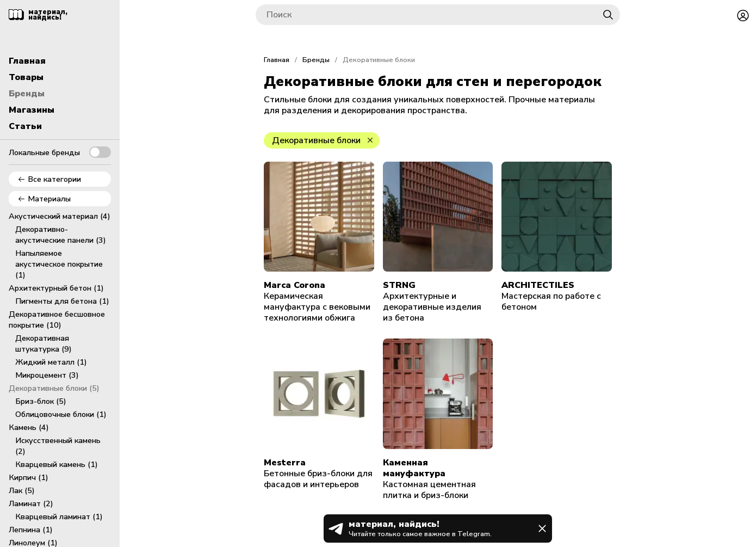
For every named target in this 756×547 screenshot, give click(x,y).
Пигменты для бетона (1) (62, 301)
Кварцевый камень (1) (57, 464)
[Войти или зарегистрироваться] (743, 15)
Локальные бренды (60, 152)
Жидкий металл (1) (51, 362)
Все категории (49, 179)
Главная (27, 61)
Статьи (25, 126)
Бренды (27, 94)
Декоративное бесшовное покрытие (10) (57, 319)
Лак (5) (22, 490)
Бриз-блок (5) (41, 401)
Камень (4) (29, 427)
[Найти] (608, 15)
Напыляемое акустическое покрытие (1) (59, 264)
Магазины (32, 110)
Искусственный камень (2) (58, 446)
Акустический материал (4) (60, 216)
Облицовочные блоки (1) (61, 414)
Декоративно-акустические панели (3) (61, 235)
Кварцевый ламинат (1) (59, 517)
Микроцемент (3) (47, 375)
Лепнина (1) (31, 530)
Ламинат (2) (31, 503)
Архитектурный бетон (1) (56, 288)
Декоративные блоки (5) (54, 388)
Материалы (44, 199)
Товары (26, 77)
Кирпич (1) (29, 477)
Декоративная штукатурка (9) (44, 343)
